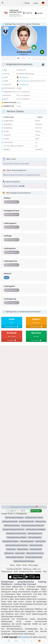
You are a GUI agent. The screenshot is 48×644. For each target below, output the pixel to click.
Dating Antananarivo (12, 525)
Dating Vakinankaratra (34, 557)
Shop (25, 565)
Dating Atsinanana (35, 533)
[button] (3, 3)
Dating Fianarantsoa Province (17, 545)
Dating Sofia (20, 553)
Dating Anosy (41, 521)
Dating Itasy (11, 549)
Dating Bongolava (27, 541)
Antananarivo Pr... (38, 81)
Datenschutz (7, 571)
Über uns (37, 569)
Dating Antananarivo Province (33, 525)
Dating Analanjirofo (26, 521)
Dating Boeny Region (10, 541)
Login (36, 3)
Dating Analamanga (10, 521)
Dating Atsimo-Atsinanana (16, 533)
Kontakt (38, 571)
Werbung (27, 569)
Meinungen (33, 565)
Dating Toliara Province (35, 553)
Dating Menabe (36, 549)
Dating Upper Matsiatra (15, 557)
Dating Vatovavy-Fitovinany (24, 561)
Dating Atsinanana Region (17, 537)
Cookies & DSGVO (14, 569)
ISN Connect (24, 637)
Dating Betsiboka (35, 537)
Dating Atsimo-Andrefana (36, 529)
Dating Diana (41, 541)
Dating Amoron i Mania (34, 517)
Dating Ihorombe (36, 545)
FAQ (45, 571)
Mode (26, 3)
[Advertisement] (24, 13)
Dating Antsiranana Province (14, 529)
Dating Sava (9, 553)
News (12, 565)
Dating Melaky (23, 549)
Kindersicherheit (26, 571)
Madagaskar (24, 77)
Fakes (18, 565)
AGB (16, 571)
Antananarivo (24, 81)
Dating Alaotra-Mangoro (14, 517)
